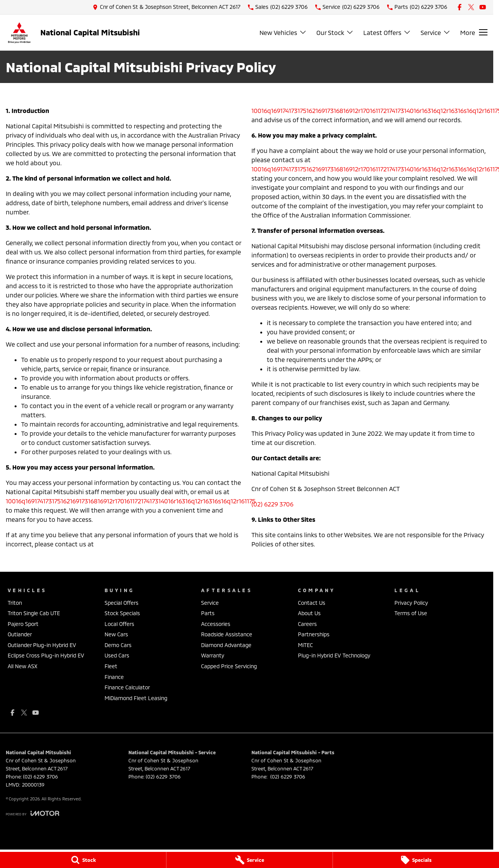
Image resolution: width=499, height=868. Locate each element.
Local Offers (119, 624)
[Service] (249, 860)
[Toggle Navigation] (474, 32)
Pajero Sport (23, 624)
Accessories (216, 624)
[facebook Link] (460, 7)
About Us (309, 613)
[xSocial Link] (471, 7)
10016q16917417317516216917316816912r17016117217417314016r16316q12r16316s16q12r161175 (131, 501)
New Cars (116, 634)
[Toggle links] (32, 813)
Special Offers (121, 603)
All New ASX (22, 666)
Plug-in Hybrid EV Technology (334, 655)
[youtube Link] (483, 7)
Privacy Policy (411, 603)
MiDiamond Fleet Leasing (136, 698)
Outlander (20, 634)
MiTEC (305, 645)
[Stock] (83, 860)
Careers (307, 624)
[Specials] (416, 860)
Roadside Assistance (227, 634)
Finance (114, 677)
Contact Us (312, 603)
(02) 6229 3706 (272, 504)
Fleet (111, 666)
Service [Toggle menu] (436, 32)
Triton (15, 603)
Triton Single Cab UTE (34, 613)
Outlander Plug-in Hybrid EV (42, 645)
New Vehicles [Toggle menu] (283, 32)
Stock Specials (122, 613)
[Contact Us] (166, 7)
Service (210, 603)
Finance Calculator (127, 687)
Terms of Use (411, 613)
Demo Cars (118, 645)
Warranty (213, 655)
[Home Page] (19, 32)
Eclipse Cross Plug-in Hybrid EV (46, 655)
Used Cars (117, 655)
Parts (208, 613)
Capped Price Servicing (229, 666)
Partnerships (314, 634)
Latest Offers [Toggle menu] (387, 32)
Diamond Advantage (226, 645)
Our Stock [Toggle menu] (335, 32)
